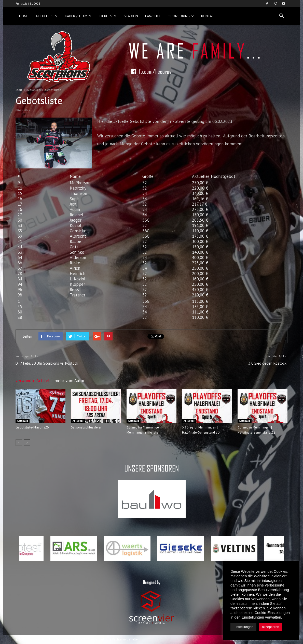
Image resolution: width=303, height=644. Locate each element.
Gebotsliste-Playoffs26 (32, 427)
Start (19, 90)
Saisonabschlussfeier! (87, 427)
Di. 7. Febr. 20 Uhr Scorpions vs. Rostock (47, 363)
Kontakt (209, 16)
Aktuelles (47, 16)
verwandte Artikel (32, 381)
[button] (281, 16)
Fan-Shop (153, 16)
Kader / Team (78, 16)
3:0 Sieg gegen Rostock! (268, 363)
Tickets (108, 16)
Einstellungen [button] (243, 627)
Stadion (131, 16)
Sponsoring (181, 16)
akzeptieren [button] (271, 627)
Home (24, 16)
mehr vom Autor (70, 381)
